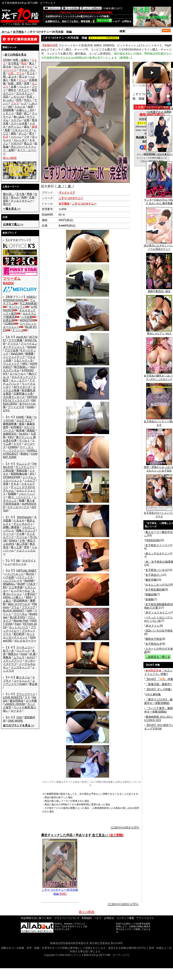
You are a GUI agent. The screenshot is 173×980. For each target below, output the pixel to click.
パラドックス (24, 577)
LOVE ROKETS (13, 697)
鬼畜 (7, 130)
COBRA (9, 324)
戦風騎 (12, 494)
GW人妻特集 (153, 694)
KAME (20, 417)
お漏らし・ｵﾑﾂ (25, 110)
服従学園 (151, 580)
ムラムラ (19, 657)
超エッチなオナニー (158, 553)
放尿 (30, 107)
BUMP (21, 584)
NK (18, 560)
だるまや (19, 520)
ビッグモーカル (20, 591)
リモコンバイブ (22, 130)
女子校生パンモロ (156, 570)
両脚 (24, 197)
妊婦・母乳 (15, 83)
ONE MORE (15, 721)
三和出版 (8, 470)
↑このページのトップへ (125, 827)
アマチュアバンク (19, 382)
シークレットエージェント (20, 479)
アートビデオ (16, 407)
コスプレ (16, 120)
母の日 (30, 574)
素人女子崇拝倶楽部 (19, 502)
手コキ (31, 73)
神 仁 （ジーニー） (20, 497)
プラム (15, 607)
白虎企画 (8, 320)
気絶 (19, 113)
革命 (29, 417)
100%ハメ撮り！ (13, 597)
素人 (32, 63)
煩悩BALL (9, 584)
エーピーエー (18, 374)
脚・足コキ (10, 77)
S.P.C (6, 410)
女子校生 (18, 32)
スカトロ (20, 107)
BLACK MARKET (14, 611)
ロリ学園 (31, 701)
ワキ (27, 137)
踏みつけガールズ (19, 604)
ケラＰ (18, 444)
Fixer (18, 624)
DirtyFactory (24, 517)
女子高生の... (153, 575)
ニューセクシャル (15, 564)
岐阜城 (20, 430)
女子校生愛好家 (155, 590)
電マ (32, 133)
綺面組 (31, 430)
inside (30, 407)
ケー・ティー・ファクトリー (18, 449)
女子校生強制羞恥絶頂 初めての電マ (159, 606)
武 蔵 (33, 654)
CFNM (7, 60)
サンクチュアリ (25, 467)
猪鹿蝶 (29, 354)
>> (12, 209)
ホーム (6, 32)
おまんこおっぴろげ (158, 585)
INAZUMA (17, 354)
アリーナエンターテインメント (20, 345)
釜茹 (22, 424)
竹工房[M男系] (29, 304)
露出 (27, 127)
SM (10, 107)
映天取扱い (21, 367)
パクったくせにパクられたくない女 (159, 619)
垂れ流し (8, 194)
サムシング (23, 464)
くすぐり (8, 113)
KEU (11, 437)
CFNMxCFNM (12, 477)
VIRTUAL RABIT (26, 570)
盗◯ (27, 113)
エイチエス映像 (19, 389)
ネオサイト (29, 560)
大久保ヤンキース (14, 397)
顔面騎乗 (8, 110)
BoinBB (29, 581)
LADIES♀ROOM (15, 704)
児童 (32, 197)
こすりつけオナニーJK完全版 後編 (61, 890)
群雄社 (24, 454)
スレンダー (20, 140)
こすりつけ (18, 97)
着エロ (28, 143)
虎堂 (27, 547)
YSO (19, 717)
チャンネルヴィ (23, 524)
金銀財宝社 (10, 434)
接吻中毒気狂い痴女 (159, 290)
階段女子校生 (154, 639)
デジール (22, 537)
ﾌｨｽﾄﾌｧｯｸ (16, 143)
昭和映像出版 (19, 474)
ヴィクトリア (11, 364)
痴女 (14, 80)
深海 (6, 484)
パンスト (24, 87)
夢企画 (33, 684)
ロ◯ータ (19, 67)
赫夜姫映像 (10, 424)
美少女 (7, 67)
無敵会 (7, 657)
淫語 (6, 97)
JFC (32, 474)
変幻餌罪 (19, 634)
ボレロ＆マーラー (25, 641)
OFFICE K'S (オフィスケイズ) (20, 399)
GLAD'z (24, 434)
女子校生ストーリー (158, 545)
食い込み (19, 117)
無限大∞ (13, 654)
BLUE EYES (17, 617)
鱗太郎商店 (17, 701)
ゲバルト (24, 440)
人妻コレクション (19, 592)
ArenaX (32, 347)
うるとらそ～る (23, 360)
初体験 (149, 599)
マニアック (23, 651)
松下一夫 (8, 651)
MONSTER (27, 320)
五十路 (20, 194)
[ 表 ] (59, 186)
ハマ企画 (27, 317)
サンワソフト (17, 307)
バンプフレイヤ (13, 581)
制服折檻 (151, 594)
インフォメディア (14, 357)
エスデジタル (11, 370)
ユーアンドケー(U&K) (19, 682)
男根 (29, 194)
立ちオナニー (24, 93)
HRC (25, 364)
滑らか (15, 197)
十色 (22, 540)
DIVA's (13, 540)
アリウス (13, 344)
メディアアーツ (13, 661)
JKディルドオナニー (158, 612)
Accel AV (22, 337)
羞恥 (14, 133)
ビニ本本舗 (16, 587)
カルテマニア (24, 420)
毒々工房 (16, 547)
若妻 (27, 83)
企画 (27, 120)
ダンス (23, 133)
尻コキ (23, 77)
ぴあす (32, 584)
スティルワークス (18, 507)
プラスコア (29, 607)
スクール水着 (19, 123)
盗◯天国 (22, 544)
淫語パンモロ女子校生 (159, 631)
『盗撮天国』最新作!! (159, 684)
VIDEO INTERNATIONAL (20, 298)
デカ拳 (20, 534)
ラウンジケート (26, 694)
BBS (29, 597)
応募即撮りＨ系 (23, 394)
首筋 (6, 201)
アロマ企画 (11, 350)
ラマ (27, 697)
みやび (31, 657)
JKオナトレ (152, 626)
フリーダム (20, 614)
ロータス (16, 711)
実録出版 (22, 470)
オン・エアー (19, 380)
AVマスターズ (22, 387)
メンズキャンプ (20, 667)
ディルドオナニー (22, 201)
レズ (24, 103)
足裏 (14, 87)
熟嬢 (22, 500)
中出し (28, 100)
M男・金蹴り (21, 60)
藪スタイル (23, 677)
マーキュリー (24, 647)
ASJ (33, 367)
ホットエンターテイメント (19, 636)
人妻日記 (30, 594)
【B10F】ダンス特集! (159, 689)
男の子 (7, 204)
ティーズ (18, 330)
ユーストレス (22, 681)
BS (5, 587)
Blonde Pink (21, 621)
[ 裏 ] (69, 186)
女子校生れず (154, 644)
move (24, 654)
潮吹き (12, 90)
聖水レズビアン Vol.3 (159, 332)
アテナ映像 (15, 340)
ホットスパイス (19, 627)
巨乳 (19, 100)
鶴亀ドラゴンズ (26, 530)
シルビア (30, 480)
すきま (15, 484)
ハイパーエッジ (14, 574)
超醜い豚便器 (11, 527)
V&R (29, 611)
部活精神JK (21, 601)
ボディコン (15, 127)
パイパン (16, 137)
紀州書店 (16, 427)
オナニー (24, 90)
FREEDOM (152, 540)
